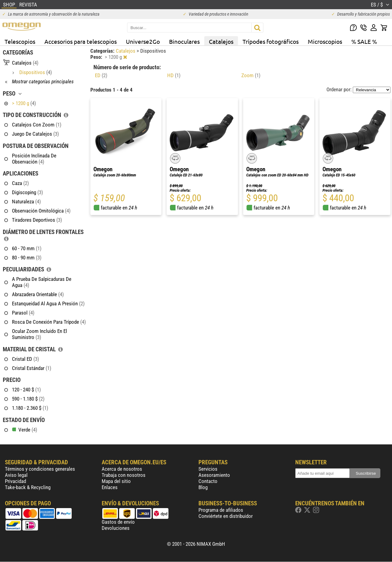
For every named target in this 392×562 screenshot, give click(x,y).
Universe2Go (143, 41)
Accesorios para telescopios (81, 41)
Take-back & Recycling (28, 487)
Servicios (208, 469)
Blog (203, 487)
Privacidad (15, 481)
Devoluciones (116, 528)
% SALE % (364, 41)
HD (174, 75)
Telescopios (20, 41)
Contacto (208, 481)
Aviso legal (16, 475)
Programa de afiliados (221, 510)
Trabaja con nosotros (124, 475)
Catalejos (221, 41)
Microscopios (325, 41)
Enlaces (110, 487)
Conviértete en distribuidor (226, 516)
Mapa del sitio (116, 481)
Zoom (251, 75)
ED (101, 75)
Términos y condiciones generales (40, 469)
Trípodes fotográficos (271, 41)
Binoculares (184, 41)
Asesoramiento (214, 475)
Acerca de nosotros (122, 469)
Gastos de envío (118, 522)
